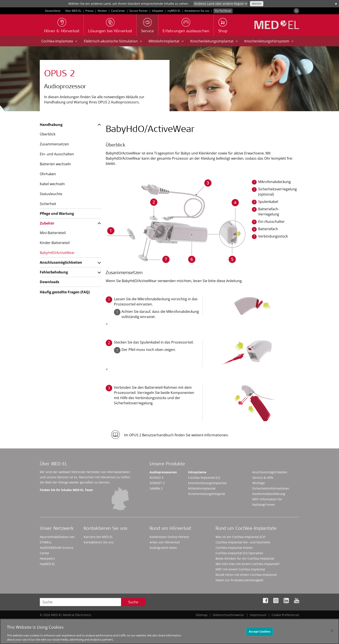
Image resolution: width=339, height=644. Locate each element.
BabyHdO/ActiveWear (57, 253)
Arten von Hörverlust (165, 542)
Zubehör (47, 223)
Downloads (50, 282)
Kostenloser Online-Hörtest (169, 537)
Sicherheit (48, 204)
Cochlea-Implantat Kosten (234, 548)
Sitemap (202, 615)
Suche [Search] (133, 602)
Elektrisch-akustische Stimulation (113, 41)
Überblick (48, 134)
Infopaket (158, 11)
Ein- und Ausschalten (57, 154)
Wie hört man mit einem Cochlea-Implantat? (248, 564)
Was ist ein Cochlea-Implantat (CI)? (241, 537)
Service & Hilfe (263, 478)
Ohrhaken (48, 174)
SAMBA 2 (156, 488)
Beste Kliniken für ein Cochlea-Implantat (245, 558)
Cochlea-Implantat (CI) (204, 478)
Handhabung (51, 125)
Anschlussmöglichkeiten (61, 262)
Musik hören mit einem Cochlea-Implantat (246, 575)
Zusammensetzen (54, 144)
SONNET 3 (157, 483)
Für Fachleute (223, 11)
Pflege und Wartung (57, 214)
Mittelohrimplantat (166, 41)
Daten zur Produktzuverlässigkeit (239, 580)
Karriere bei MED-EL (98, 537)
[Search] (296, 11)
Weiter (257, 4)
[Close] (332, 631)
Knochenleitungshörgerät (207, 494)
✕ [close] (336, 4)
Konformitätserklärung (269, 494)
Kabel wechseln (52, 184)
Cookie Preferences (285, 615)
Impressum (258, 615)
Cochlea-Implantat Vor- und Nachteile (243, 542)
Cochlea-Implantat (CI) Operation (239, 553)
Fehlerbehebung (54, 272)
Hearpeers (47, 558)
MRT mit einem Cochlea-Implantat (240, 569)
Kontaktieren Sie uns (197, 11)
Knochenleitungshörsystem (269, 41)
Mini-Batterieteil (53, 233)
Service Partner (139, 11)
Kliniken (102, 11)
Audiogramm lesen (163, 548)
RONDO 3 (157, 478)
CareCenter (118, 11)
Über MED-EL (73, 11)
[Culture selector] (221, 4)
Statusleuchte (51, 194)
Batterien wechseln (55, 164)
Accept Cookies (260, 632)
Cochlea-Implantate (59, 41)
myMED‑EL (174, 11)
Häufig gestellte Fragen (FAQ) (65, 292)
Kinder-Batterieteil (55, 243)
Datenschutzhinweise (228, 615)
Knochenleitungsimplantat (214, 41)
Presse (90, 11)
